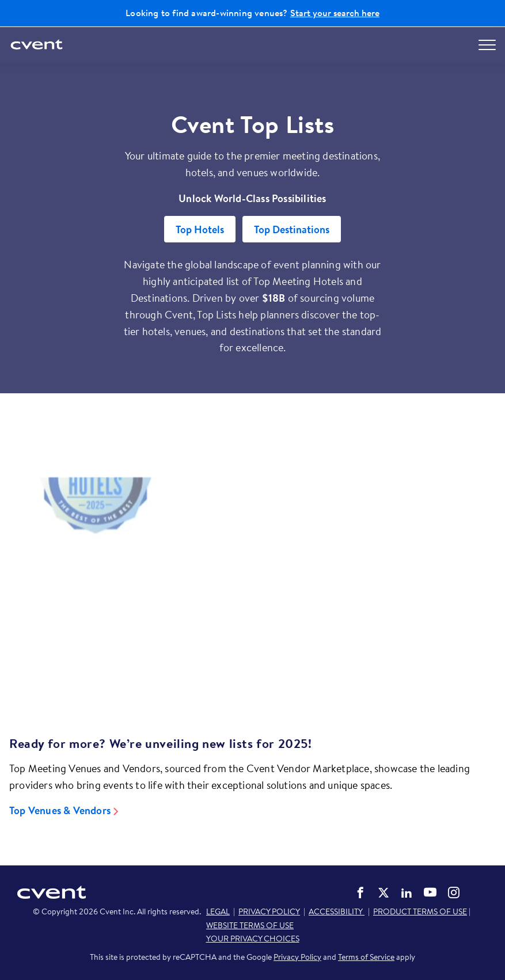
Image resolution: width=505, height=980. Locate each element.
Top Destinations (292, 229)
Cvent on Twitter (384, 892)
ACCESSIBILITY (337, 911)
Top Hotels (200, 229)
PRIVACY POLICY (269, 911)
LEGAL (218, 911)
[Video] (252, 588)
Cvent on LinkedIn (407, 892)
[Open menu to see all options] (487, 45)
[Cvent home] (37, 45)
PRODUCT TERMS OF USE (420, 911)
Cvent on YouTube (430, 892)
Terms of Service (366, 957)
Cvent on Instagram (454, 892)
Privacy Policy (297, 957)
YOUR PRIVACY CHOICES (253, 939)
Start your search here (335, 13)
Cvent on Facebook (360, 892)
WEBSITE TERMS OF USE (250, 925)
